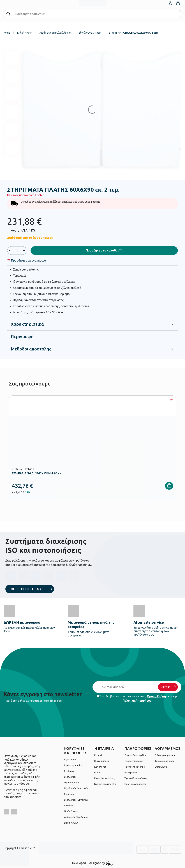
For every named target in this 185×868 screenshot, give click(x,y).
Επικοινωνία (161, 767)
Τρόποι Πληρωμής (134, 761)
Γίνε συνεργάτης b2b (105, 784)
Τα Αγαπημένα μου (165, 761)
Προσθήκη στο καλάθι (101, 250)
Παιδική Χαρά (71, 811)
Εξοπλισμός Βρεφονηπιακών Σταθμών (73, 765)
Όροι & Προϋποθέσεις (136, 778)
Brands (98, 772)
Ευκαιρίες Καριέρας (104, 778)
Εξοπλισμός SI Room (90, 33)
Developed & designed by (93, 863)
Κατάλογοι (100, 767)
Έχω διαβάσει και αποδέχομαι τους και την (137, 698)
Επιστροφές (131, 772)
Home (7, 33)
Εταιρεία (99, 755)
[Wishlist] (29, 260)
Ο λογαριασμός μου (165, 755)
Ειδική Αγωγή (25, 33)
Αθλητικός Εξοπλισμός (76, 817)
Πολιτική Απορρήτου (137, 701)
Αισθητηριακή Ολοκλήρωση (55, 33)
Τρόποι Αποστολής (135, 767)
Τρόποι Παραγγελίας (135, 755)
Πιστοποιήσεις (102, 761)
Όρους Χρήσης (157, 696)
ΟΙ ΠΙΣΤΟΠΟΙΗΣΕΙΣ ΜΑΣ (27, 589)
